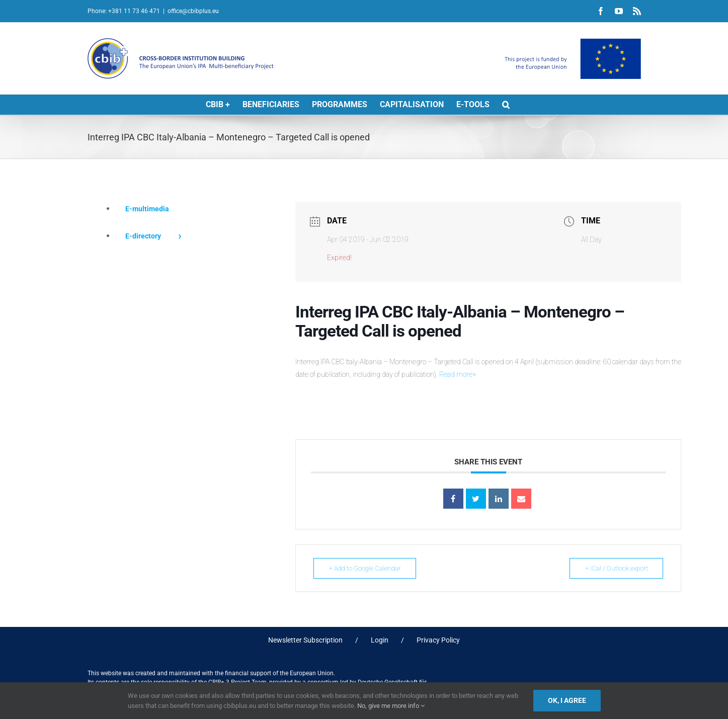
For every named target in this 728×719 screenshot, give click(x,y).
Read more (456, 374)
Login (380, 640)
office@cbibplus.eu (193, 11)
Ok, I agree (567, 700)
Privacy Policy (438, 640)
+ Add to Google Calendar (367, 568)
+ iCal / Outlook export (614, 568)
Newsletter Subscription (305, 640)
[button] (506, 105)
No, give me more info (391, 706)
